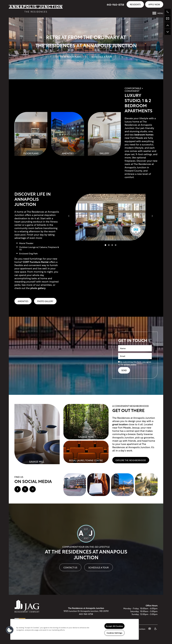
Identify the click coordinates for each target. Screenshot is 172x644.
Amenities (23, 301)
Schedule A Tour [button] (102, 57)
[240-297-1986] (168, 12)
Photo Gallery (45, 301)
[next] (152, 216)
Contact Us (70, 567)
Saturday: (135, 611)
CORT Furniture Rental (36, 262)
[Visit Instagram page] (33, 489)
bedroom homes (144, 134)
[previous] (69, 216)
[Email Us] (168, 19)
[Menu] (158, 13)
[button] (135, 4)
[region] (75, 629)
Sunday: (135, 614)
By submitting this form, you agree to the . (135, 363)
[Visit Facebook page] (18, 489)
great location (120, 424)
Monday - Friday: (131, 608)
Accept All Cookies (114, 626)
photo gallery (38, 288)
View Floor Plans (71, 57)
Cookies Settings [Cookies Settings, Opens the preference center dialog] (115, 633)
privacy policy (130, 364)
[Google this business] (25, 489)
